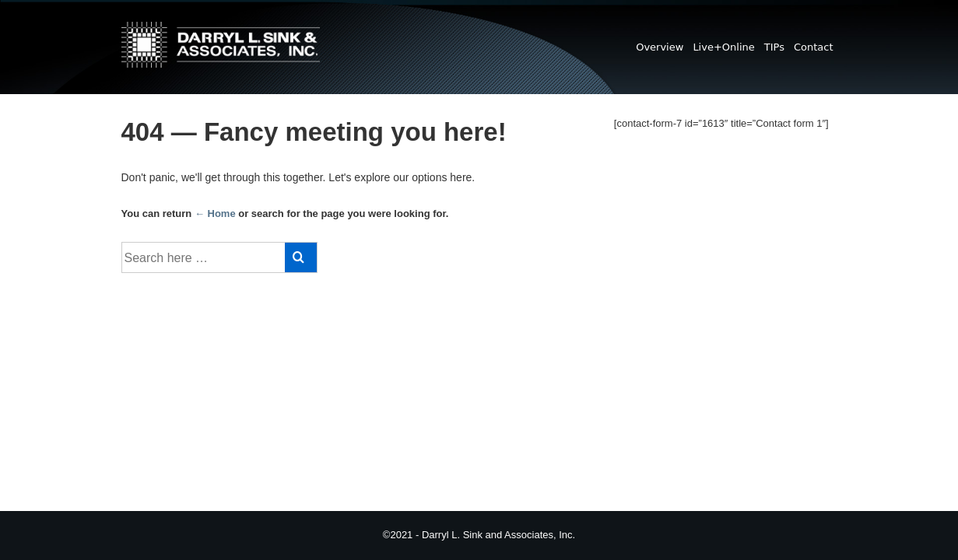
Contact (814, 47)
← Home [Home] (215, 213)
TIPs (774, 47)
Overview (660, 47)
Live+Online (723, 47)
